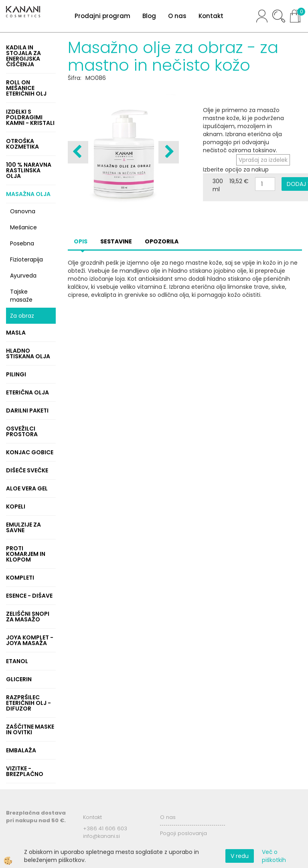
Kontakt (211, 16)
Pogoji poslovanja (183, 833)
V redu (240, 856)
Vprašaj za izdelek (263, 160)
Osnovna (23, 211)
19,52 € (239, 181)
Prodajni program (102, 16)
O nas (177, 16)
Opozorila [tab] (162, 241)
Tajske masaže (21, 296)
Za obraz (22, 316)
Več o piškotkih (274, 856)
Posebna (22, 243)
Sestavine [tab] (116, 241)
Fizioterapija (26, 259)
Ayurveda (23, 276)
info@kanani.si (101, 836)
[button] (169, 152)
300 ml (218, 185)
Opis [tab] (81, 241)
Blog (149, 16)
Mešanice (23, 227)
